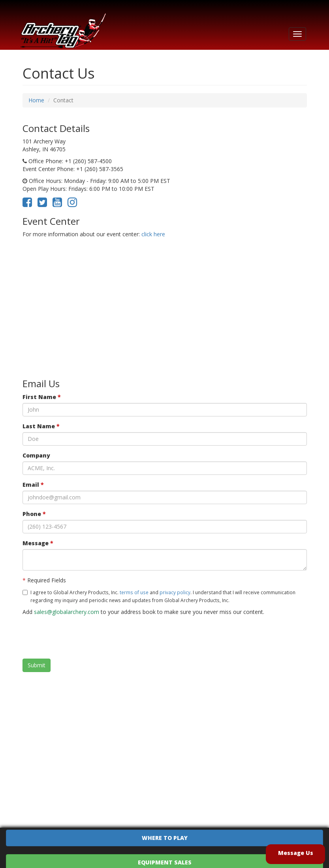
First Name (42, 397)
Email (33, 485)
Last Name (41, 426)
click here (153, 234)
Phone (34, 514)
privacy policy (175, 592)
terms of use (134, 592)
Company (36, 455)
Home (36, 100)
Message (38, 543)
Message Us (296, 853)
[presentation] (83, 637)
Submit (37, 665)
